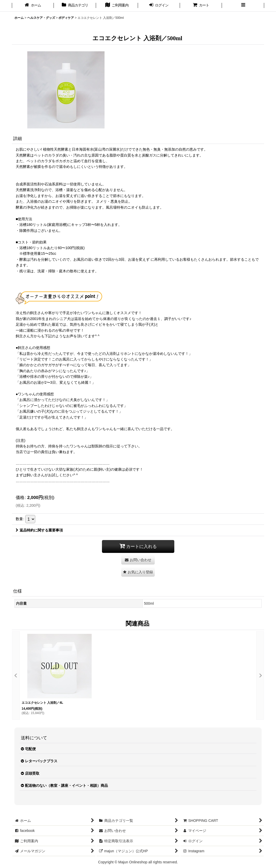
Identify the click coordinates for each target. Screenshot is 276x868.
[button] (243, 6)
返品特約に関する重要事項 (39, 530)
